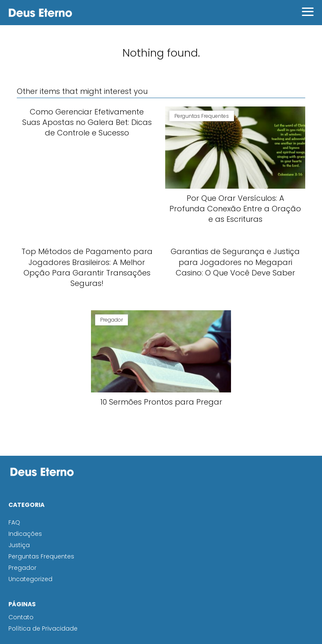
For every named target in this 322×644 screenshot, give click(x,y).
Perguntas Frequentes (41, 556)
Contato (21, 617)
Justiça (19, 545)
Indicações (25, 534)
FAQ (14, 522)
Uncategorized (30, 579)
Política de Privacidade (43, 628)
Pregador (22, 568)
